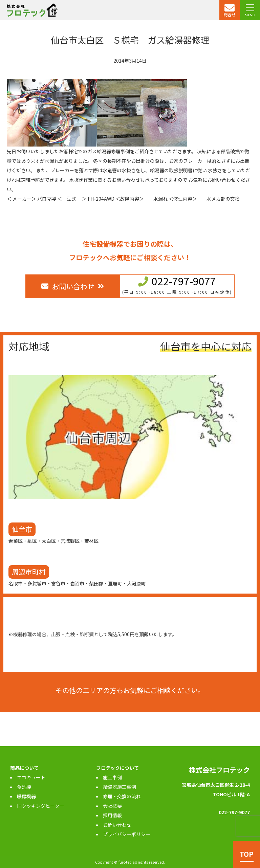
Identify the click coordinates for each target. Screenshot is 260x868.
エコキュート (31, 777)
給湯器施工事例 (120, 787)
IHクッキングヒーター (41, 806)
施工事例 (112, 777)
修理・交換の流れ (122, 796)
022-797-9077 (184, 281)
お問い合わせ (117, 825)
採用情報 (112, 815)
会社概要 (112, 806)
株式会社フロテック (219, 770)
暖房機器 (26, 796)
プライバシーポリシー (127, 834)
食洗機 (24, 787)
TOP (247, 854)
